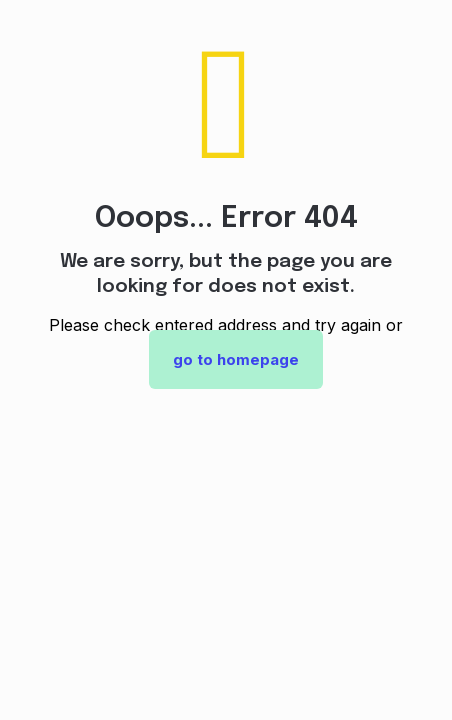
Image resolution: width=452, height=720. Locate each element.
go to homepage (236, 359)
